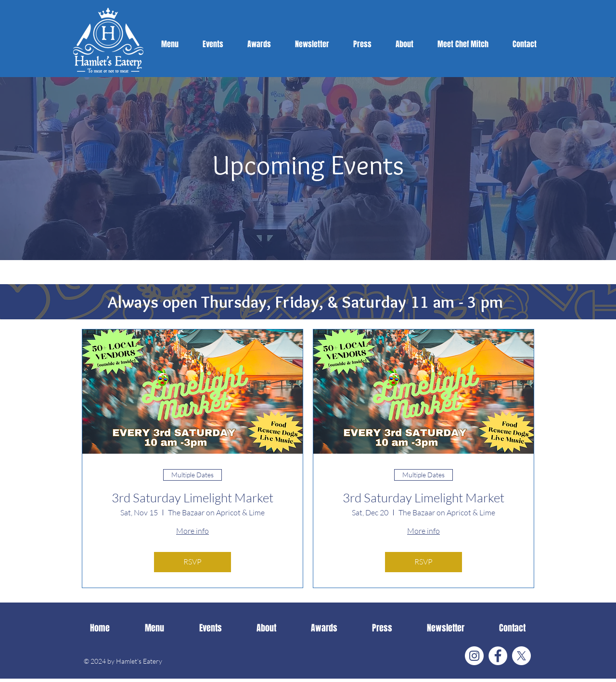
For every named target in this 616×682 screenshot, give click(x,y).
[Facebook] (498, 656)
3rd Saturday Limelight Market (192, 498)
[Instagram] (474, 656)
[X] (521, 656)
